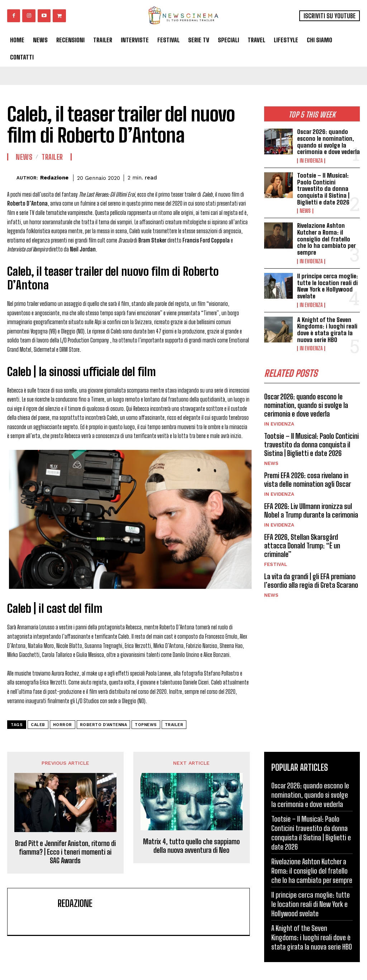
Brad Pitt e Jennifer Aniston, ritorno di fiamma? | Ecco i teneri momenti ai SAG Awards (65, 852)
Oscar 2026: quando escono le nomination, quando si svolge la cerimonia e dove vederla (328, 142)
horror (63, 725)
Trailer (52, 157)
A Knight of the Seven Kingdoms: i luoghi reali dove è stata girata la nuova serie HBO (327, 330)
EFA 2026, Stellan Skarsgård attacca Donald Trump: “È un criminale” (302, 546)
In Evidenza (311, 161)
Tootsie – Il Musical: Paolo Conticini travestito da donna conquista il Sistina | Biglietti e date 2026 (323, 189)
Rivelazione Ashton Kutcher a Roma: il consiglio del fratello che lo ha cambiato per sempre (327, 239)
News (305, 211)
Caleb (38, 725)
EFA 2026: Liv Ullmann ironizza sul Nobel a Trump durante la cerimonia (311, 510)
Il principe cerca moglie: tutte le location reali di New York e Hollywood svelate (328, 286)
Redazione (54, 178)
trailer (174, 725)
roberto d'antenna (104, 725)
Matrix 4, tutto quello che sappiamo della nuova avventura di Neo (191, 846)
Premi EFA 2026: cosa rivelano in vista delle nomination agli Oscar (308, 480)
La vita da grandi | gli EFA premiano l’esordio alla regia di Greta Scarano (311, 581)
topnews (146, 725)
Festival (276, 564)
